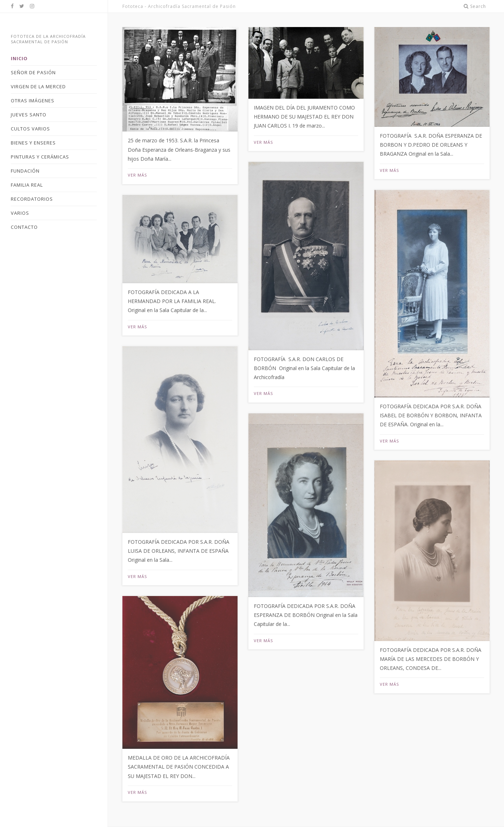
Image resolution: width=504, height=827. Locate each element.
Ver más (137, 175)
